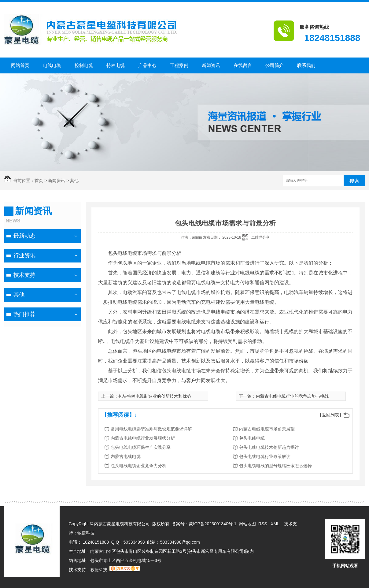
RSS (263, 524)
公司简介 (275, 65)
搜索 (354, 181)
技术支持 (24, 275)
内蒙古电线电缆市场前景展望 (267, 429)
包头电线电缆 (252, 438)
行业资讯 (24, 255)
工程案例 (179, 65)
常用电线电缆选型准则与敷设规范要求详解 (151, 429)
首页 (39, 180)
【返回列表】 (330, 415)
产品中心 (147, 65)
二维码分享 (260, 237)
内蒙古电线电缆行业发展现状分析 (143, 438)
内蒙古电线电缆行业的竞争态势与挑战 (292, 396)
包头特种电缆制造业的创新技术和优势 (155, 396)
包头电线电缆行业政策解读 (265, 456)
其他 (74, 180)
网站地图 (247, 524)
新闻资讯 (211, 65)
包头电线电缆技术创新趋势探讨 (269, 447)
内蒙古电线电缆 (126, 456)
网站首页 (20, 65)
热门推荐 (24, 314)
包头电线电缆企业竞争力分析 (138, 466)
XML (275, 524)
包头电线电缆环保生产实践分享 (141, 447)
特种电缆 (116, 65)
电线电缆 (52, 65)
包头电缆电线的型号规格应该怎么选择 (275, 466)
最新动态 (24, 236)
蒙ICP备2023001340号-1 (213, 524)
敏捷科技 (86, 533)
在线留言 (243, 65)
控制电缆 (84, 65)
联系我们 (306, 65)
